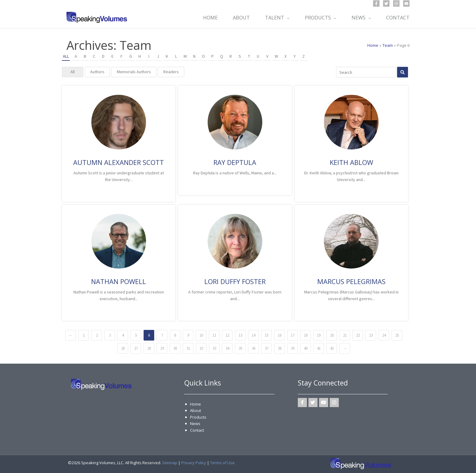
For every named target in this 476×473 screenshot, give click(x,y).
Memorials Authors (134, 72)
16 (280, 335)
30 (175, 348)
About (195, 410)
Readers (171, 72)
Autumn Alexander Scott (119, 162)
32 (201, 348)
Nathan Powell (119, 281)
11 (214, 335)
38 (280, 348)
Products (198, 417)
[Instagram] (396, 3)
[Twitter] (386, 3)
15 (267, 335)
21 (345, 335)
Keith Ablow (351, 162)
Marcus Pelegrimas (351, 281)
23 (371, 335)
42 (332, 348)
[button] (287, 18)
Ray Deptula (235, 162)
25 (397, 335)
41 (319, 348)
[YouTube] (406, 3)
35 (240, 348)
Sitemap (170, 463)
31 (188, 348)
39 (293, 348)
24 (384, 335)
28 (149, 348)
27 (136, 348)
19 (319, 335)
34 (227, 348)
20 (332, 335)
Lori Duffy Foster (235, 281)
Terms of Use (222, 463)
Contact (197, 430)
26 (123, 348)
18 (306, 335)
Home (195, 404)
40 (306, 348)
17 (293, 335)
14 (253, 335)
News (195, 423)
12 (227, 335)
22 (358, 335)
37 (267, 348)
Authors (97, 72)
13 (240, 335)
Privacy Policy (194, 463)
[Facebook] (376, 3)
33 (214, 348)
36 (253, 348)
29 (162, 348)
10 (201, 335)
